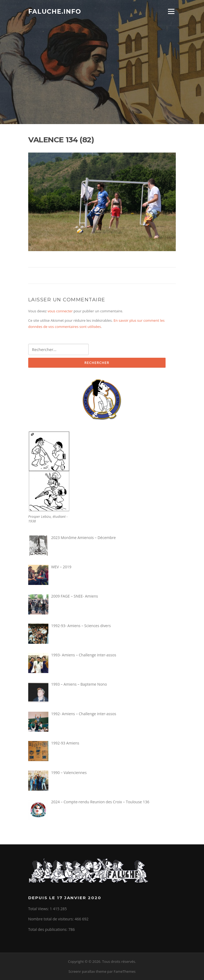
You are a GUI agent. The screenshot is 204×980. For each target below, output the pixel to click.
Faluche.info (55, 11)
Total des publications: (48, 929)
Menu (171, 11)
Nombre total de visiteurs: (51, 919)
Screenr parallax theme (87, 971)
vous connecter (60, 311)
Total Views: (39, 909)
